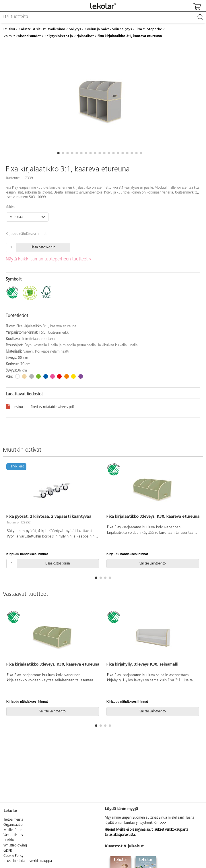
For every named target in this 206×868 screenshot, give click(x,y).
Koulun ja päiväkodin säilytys (108, 29)
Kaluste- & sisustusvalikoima (42, 29)
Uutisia (9, 840)
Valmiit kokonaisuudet (22, 36)
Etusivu (9, 29)
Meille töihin (13, 830)
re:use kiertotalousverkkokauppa (28, 861)
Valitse (10, 207)
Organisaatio (13, 825)
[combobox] (103, 17)
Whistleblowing (15, 846)
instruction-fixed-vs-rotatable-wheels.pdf (40, 406)
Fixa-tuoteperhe (149, 29)
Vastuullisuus (13, 835)
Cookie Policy (13, 856)
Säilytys (75, 29)
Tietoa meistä (13, 820)
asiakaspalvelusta (122, 835)
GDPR (8, 851)
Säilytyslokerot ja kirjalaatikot (69, 36)
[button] (58, 153)
